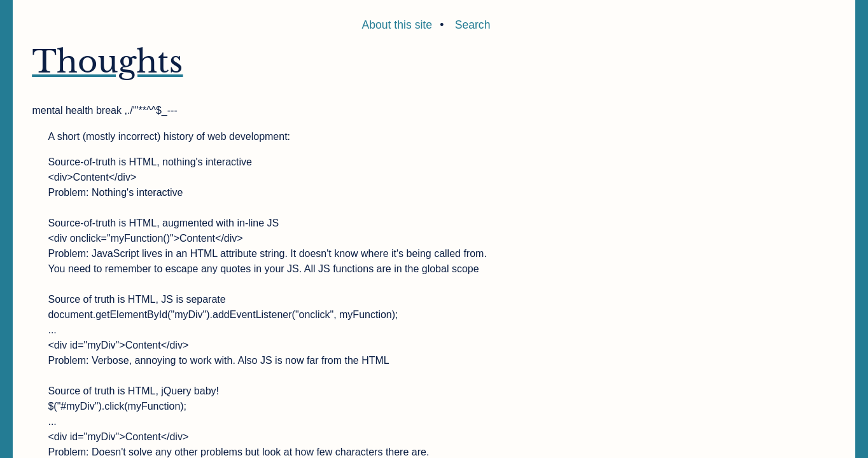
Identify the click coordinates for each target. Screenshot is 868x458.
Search (473, 25)
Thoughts (107, 62)
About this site (397, 25)
